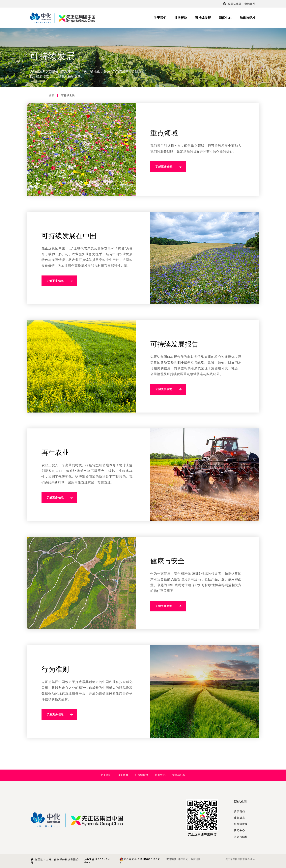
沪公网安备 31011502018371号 (140, 861)
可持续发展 (68, 95)
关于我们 (106, 775)
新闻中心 (160, 775)
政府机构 (196, 859)
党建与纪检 (179, 775)
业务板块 (123, 775)
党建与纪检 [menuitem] (247, 18)
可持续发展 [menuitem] (203, 18)
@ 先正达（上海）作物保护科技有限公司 (55, 861)
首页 (52, 95)
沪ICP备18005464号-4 (97, 861)
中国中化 (183, 859)
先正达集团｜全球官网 (242, 4)
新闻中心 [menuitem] (225, 18)
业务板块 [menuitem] (181, 18)
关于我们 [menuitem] (160, 18)
